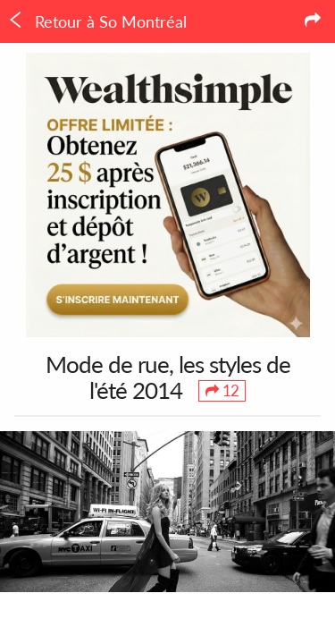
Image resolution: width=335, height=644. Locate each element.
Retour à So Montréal (97, 21)
